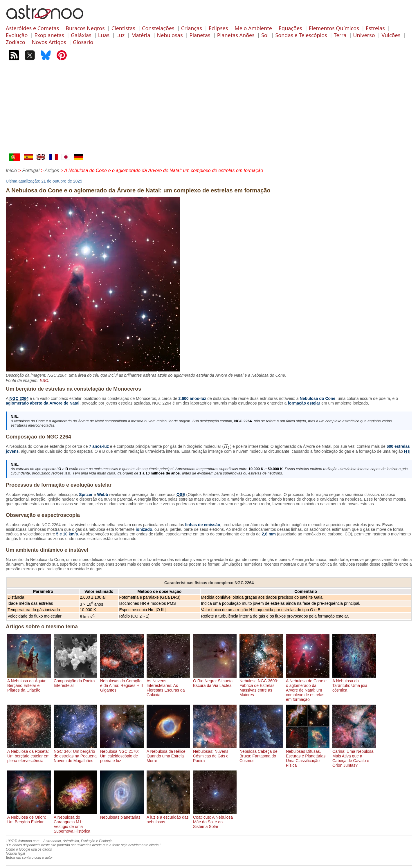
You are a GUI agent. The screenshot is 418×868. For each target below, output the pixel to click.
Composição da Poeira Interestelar (75, 681)
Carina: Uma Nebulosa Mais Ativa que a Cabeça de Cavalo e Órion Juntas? (354, 756)
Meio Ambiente (253, 28)
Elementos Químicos (334, 28)
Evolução (17, 35)
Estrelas (375, 28)
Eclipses (218, 28)
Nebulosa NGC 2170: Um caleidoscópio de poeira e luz (122, 754)
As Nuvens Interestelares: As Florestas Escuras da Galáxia (168, 685)
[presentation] (227, 446)
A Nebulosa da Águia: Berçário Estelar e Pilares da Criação (29, 683)
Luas (104, 35)
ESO (44, 380)
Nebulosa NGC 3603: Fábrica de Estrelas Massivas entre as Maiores (261, 685)
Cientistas (123, 28)
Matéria (141, 35)
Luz (120, 35)
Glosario (83, 42)
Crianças (192, 28)
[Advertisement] (209, 110)
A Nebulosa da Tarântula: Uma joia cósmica (354, 683)
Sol (265, 35)
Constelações (158, 28)
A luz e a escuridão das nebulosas (168, 817)
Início (11, 170)
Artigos (52, 170)
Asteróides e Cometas (32, 28)
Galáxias (81, 35)
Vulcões (391, 35)
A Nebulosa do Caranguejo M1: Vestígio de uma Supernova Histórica (75, 822)
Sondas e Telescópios (301, 35)
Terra (340, 35)
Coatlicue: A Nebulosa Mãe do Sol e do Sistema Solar (215, 820)
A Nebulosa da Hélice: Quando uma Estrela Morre (168, 754)
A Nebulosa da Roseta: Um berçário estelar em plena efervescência (29, 754)
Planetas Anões (236, 35)
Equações (290, 28)
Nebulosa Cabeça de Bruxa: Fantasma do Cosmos (261, 754)
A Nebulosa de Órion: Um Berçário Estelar (29, 817)
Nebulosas (170, 35)
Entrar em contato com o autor (29, 858)
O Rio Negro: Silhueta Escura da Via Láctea (215, 681)
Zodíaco (16, 42)
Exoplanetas (49, 35)
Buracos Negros (85, 28)
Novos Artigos (49, 42)
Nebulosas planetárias (122, 815)
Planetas (200, 35)
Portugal (31, 170)
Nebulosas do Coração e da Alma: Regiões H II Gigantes (122, 683)
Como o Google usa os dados (29, 849)
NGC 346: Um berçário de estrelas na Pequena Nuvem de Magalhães (75, 754)
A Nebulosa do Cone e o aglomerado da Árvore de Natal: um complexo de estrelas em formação (308, 688)
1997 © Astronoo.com (23, 841)
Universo (364, 35)
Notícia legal (15, 853)
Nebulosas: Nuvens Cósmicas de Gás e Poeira (215, 754)
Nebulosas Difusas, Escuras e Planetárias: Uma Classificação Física (308, 756)
